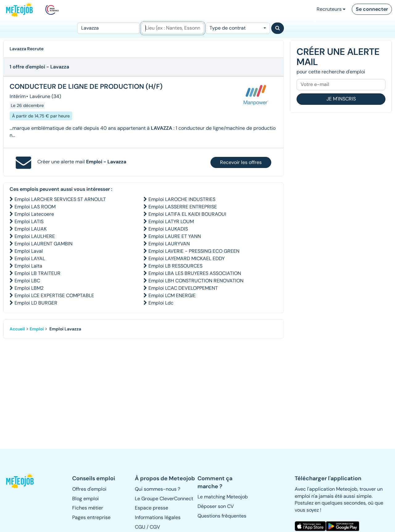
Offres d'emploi (89, 489)
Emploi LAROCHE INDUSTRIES (182, 199)
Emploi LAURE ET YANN (175, 236)
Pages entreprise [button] (91, 517)
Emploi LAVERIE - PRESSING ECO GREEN (194, 251)
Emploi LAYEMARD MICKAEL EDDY (187, 258)
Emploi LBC (27, 281)
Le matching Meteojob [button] (223, 497)
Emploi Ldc (161, 303)
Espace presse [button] (152, 508)
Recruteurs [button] (331, 9)
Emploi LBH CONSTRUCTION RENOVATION (196, 281)
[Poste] (108, 28)
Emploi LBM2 (29, 288)
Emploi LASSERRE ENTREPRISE (183, 207)
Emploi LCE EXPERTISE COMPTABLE (54, 295)
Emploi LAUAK (31, 229)
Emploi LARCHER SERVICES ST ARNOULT (60, 199)
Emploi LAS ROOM (35, 207)
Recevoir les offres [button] (241, 162)
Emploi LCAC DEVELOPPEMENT (183, 288)
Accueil (17, 329)
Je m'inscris (341, 99)
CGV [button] (155, 527)
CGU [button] (140, 527)
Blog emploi (85, 499)
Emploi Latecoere (34, 214)
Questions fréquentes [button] (222, 516)
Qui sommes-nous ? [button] (158, 489)
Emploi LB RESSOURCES (175, 266)
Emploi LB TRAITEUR (37, 273)
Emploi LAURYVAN (169, 244)
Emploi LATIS (29, 221)
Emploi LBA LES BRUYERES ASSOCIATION (195, 273)
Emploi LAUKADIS (168, 229)
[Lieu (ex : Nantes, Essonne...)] (173, 28)
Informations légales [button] (158, 517)
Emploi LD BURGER (36, 303)
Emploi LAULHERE (35, 236)
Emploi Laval (29, 251)
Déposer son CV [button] (216, 506)
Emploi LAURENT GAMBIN (44, 244)
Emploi (37, 329)
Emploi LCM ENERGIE (172, 295)
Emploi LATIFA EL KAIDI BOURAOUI (187, 214)
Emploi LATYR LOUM (171, 221)
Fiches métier (88, 508)
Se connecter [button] (372, 9)
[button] (20, 481)
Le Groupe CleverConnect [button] (164, 499)
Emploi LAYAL (30, 258)
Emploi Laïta (28, 266)
